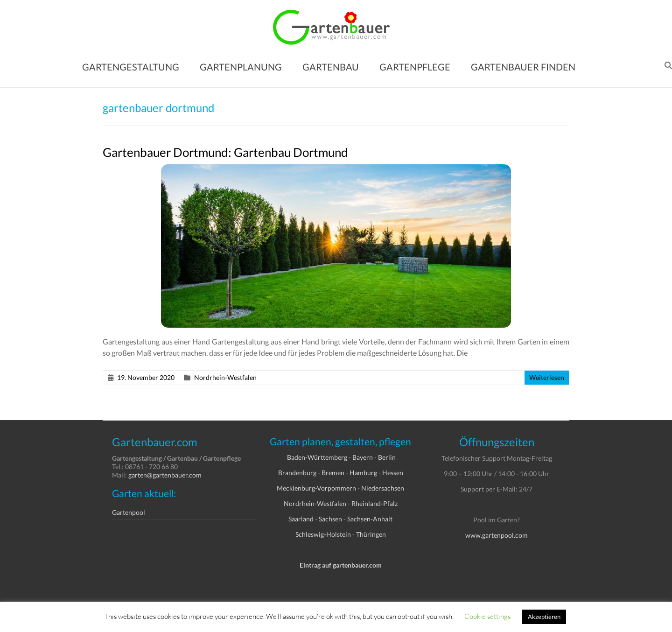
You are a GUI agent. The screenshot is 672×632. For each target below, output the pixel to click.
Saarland (301, 519)
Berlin (387, 457)
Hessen (393, 473)
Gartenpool (129, 512)
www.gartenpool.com (497, 535)
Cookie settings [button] (487, 616)
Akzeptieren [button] (544, 617)
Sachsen (330, 519)
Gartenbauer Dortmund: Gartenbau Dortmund (225, 152)
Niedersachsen (383, 488)
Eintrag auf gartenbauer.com (341, 565)
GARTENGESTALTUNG (131, 67)
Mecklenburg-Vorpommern (316, 488)
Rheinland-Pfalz (374, 503)
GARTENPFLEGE (415, 67)
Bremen (333, 473)
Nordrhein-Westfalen (225, 377)
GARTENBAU (331, 67)
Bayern (363, 457)
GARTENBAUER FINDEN (523, 67)
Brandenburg (297, 473)
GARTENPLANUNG (241, 67)
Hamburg (363, 473)
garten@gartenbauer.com (165, 475)
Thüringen (371, 534)
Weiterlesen (547, 377)
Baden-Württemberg (317, 457)
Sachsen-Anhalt (370, 519)
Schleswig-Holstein (323, 534)
